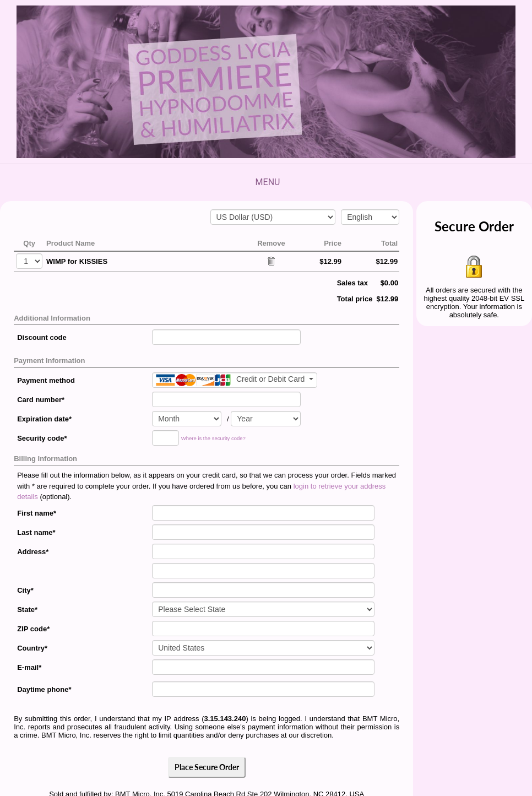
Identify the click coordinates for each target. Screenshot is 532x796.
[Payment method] (235, 380)
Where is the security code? (213, 438)
